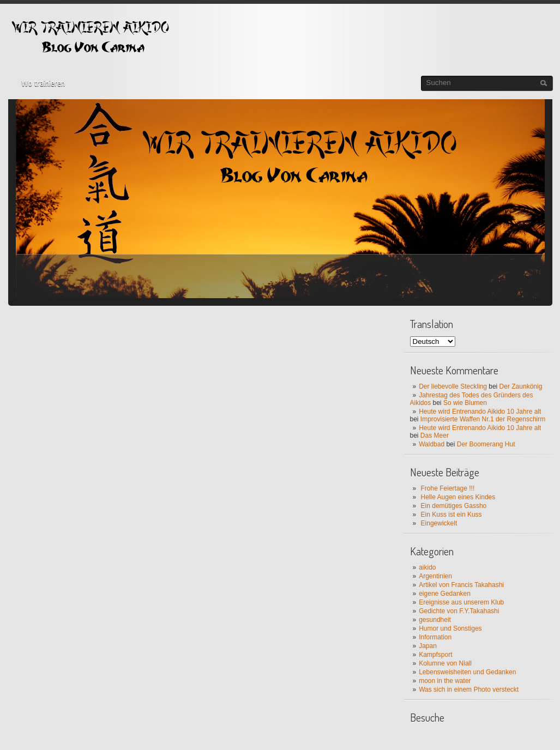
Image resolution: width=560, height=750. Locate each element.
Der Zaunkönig (521, 386)
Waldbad (432, 444)
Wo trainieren (43, 83)
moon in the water (445, 681)
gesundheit (435, 620)
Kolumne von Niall (445, 663)
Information (435, 637)
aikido (427, 567)
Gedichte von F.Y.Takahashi (459, 611)
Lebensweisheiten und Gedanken (467, 672)
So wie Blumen (465, 403)
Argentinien (435, 576)
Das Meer (435, 436)
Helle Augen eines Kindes (458, 497)
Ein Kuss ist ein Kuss (451, 515)
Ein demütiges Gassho (454, 506)
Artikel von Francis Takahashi (461, 585)
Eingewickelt (439, 523)
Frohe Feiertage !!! (448, 488)
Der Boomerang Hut (486, 444)
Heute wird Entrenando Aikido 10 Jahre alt (480, 412)
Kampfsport (435, 655)
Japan (428, 646)
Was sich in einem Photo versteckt (469, 689)
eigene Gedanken (445, 594)
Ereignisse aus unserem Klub (461, 602)
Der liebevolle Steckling (453, 386)
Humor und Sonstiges (450, 628)
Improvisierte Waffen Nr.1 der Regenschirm (483, 419)
